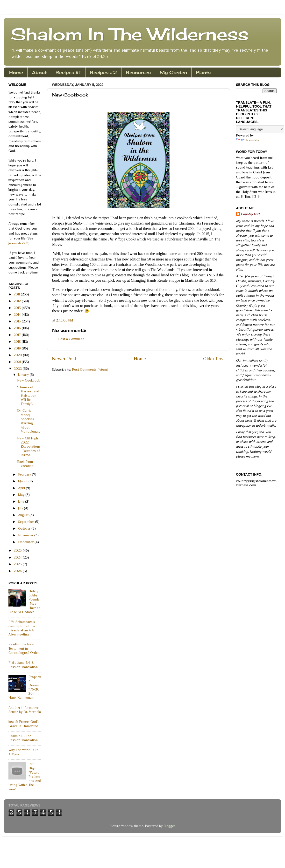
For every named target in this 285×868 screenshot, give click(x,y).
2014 (18, 314)
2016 (18, 328)
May (22, 495)
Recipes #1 (68, 72)
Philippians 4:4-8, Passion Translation (23, 665)
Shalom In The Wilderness (130, 34)
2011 (17, 294)
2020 (18, 355)
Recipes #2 (103, 72)
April (22, 488)
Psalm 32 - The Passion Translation (23, 738)
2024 (18, 557)
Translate (248, 140)
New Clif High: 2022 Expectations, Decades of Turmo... (29, 447)
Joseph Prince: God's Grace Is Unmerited (24, 724)
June (22, 501)
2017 (18, 335)
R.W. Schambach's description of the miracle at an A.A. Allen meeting (22, 628)
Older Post (214, 359)
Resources (138, 72)
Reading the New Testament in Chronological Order (24, 648)
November (26, 535)
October (25, 528)
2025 (18, 564)
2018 (18, 342)
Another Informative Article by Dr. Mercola (25, 710)
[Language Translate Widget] (260, 129)
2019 (18, 348)
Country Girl (250, 214)
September (27, 522)
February (25, 474)
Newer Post (64, 359)
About (39, 72)
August (24, 515)
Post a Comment (71, 339)
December (26, 542)
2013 (18, 308)
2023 (18, 550)
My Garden (173, 72)
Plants (203, 72)
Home (16, 72)
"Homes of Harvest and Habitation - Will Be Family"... (28, 395)
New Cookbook (29, 380)
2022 (18, 369)
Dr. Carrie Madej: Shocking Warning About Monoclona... (28, 421)
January (24, 375)
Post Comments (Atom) (90, 369)
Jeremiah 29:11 (18, 243)
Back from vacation (25, 464)
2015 (18, 321)
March (23, 481)
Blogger (169, 826)
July (21, 508)
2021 (18, 362)
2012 (18, 301)
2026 (18, 571)
